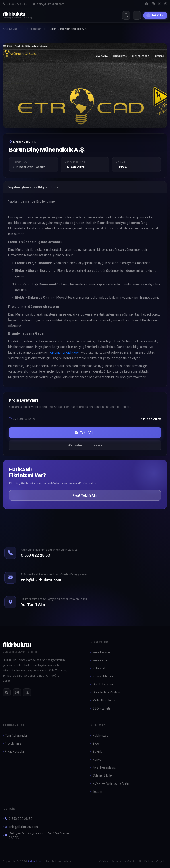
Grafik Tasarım (103, 684)
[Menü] (137, 15)
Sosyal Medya (103, 676)
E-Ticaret (99, 668)
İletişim (97, 792)
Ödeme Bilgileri (103, 775)
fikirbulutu (34, 861)
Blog (96, 744)
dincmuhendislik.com (65, 352)
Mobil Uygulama (104, 700)
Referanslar (33, 29)
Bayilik (97, 752)
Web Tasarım (102, 652)
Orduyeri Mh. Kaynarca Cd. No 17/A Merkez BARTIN (38, 836)
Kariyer (98, 759)
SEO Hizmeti (101, 708)
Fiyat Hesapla (14, 752)
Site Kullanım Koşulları (153, 861)
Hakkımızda (100, 736)
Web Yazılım (101, 660)
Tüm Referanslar (16, 736)
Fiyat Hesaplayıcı (104, 767)
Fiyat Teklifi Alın (85, 495)
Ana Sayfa (10, 29)
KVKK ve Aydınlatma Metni (111, 783)
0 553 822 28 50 (15, 4)
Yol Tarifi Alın (33, 605)
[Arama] (126, 15)
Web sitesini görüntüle (85, 445)
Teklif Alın (155, 15)
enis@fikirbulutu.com (48, 4)
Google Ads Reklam (106, 692)
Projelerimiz (13, 744)
